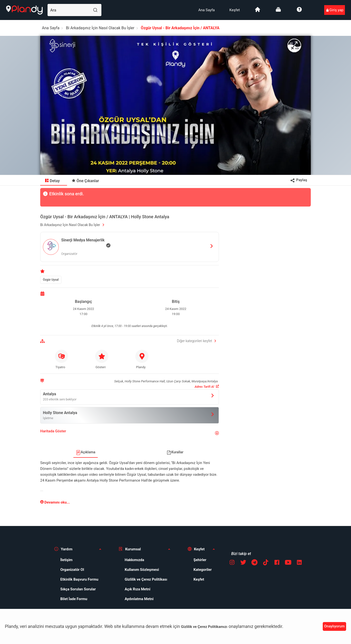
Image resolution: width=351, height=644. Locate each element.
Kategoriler (199, 570)
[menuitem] (207, 10)
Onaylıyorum (334, 626)
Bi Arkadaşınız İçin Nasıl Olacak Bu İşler (100, 28)
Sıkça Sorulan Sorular (75, 589)
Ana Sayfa (207, 10)
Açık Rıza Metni (134, 589)
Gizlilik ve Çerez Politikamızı (204, 627)
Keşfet (235, 10)
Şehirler (197, 560)
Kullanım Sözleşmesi (138, 570)
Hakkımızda (131, 560)
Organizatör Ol (69, 570)
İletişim (63, 560)
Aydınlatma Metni (136, 599)
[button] (130, 433)
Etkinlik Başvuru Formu (76, 579)
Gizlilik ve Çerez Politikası (142, 579)
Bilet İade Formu (70, 599)
